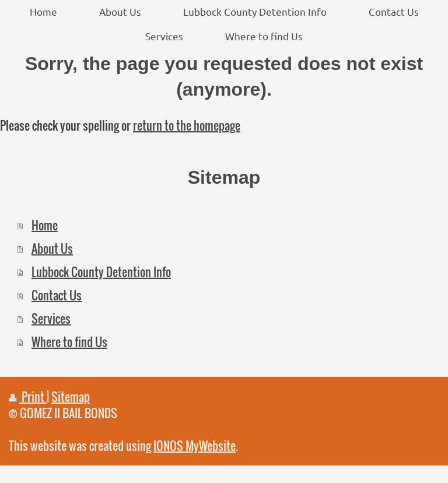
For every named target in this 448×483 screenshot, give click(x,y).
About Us (52, 249)
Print (28, 397)
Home (45, 225)
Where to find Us (69, 342)
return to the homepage (187, 125)
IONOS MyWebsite (195, 446)
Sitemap (71, 397)
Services (51, 318)
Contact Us (57, 295)
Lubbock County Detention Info (101, 272)
